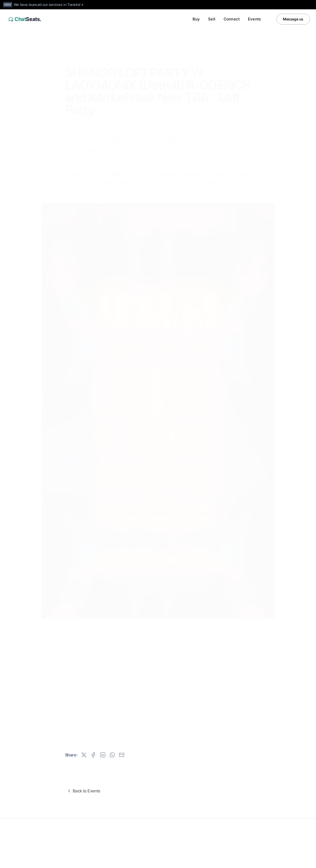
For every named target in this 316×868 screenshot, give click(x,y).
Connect (232, 19)
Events (254, 19)
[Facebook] (305, 862)
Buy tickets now (136, 715)
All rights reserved (21, 842)
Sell (212, 19)
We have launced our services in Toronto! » (49, 5)
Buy (196, 19)
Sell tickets (187, 715)
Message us (293, 19)
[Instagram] (294, 862)
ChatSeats (19, 834)
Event (72, 57)
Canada (39, 862)
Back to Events (83, 791)
